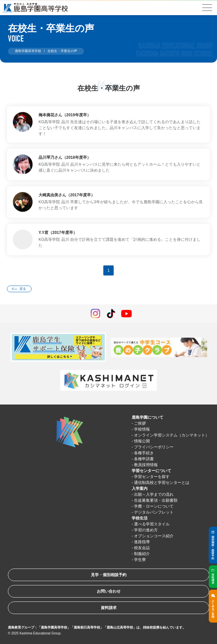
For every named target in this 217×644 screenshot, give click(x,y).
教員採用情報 (146, 465)
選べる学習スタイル (152, 524)
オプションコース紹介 (154, 536)
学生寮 (140, 560)
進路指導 (142, 542)
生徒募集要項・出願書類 (156, 500)
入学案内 (140, 489)
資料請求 (109, 608)
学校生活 (140, 518)
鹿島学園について (148, 417)
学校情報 (142, 429)
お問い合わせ (109, 591)
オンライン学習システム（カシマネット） (172, 435)
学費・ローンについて (154, 506)
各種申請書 (144, 459)
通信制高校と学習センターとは (162, 483)
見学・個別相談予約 (109, 575)
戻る (23, 289)
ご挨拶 (140, 423)
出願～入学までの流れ (154, 494)
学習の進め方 (146, 530)
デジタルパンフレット (154, 512)
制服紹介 (142, 554)
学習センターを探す (152, 477)
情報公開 (142, 441)
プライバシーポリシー (154, 447)
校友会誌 (142, 548)
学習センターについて (151, 471)
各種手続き (144, 453)
